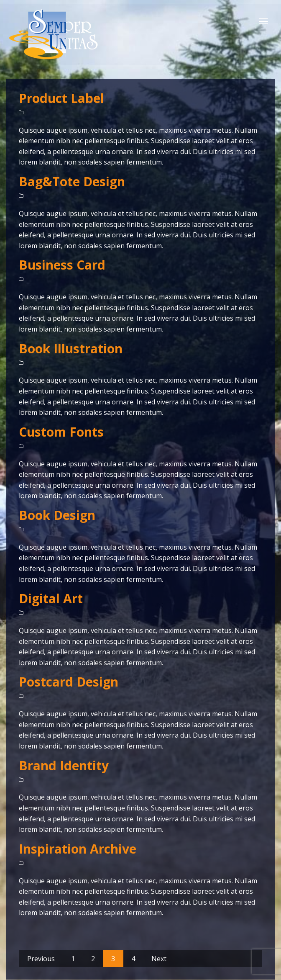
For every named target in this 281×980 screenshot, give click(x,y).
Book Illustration (71, 349)
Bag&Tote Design (72, 181)
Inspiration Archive (78, 849)
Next (159, 959)
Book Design (57, 515)
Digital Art (51, 598)
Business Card (62, 265)
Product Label (61, 98)
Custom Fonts (61, 432)
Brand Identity (64, 765)
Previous (41, 959)
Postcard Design (69, 682)
